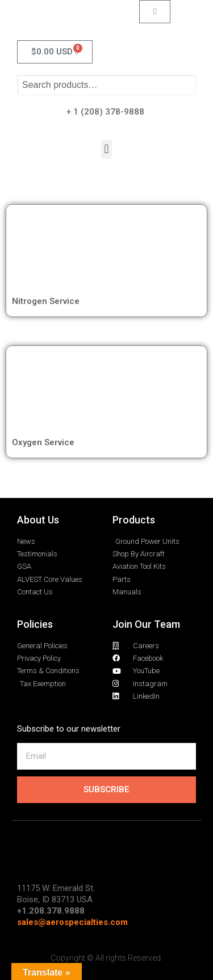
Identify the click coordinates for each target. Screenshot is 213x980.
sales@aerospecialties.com (72, 922)
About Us (38, 520)
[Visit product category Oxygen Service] (106, 392)
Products (134, 520)
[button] (106, 149)
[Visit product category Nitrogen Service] (106, 251)
